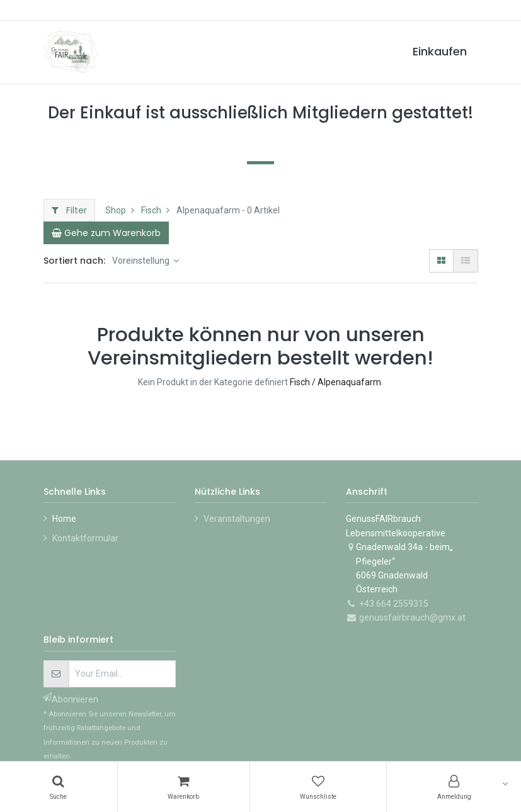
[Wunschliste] (318, 787)
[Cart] (106, 233)
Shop (116, 210)
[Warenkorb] (184, 787)
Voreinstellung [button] (142, 261)
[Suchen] (59, 787)
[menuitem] (440, 52)
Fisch (151, 210)
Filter (69, 210)
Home (64, 519)
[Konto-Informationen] (454, 787)
